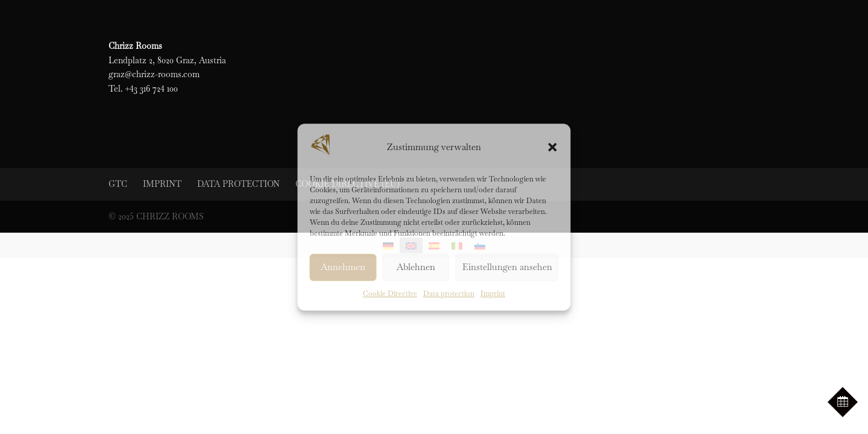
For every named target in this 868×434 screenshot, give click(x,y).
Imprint (493, 294)
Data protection (449, 294)
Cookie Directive (390, 294)
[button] (553, 147)
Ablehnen (416, 267)
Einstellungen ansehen (507, 267)
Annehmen (343, 267)
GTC (118, 184)
